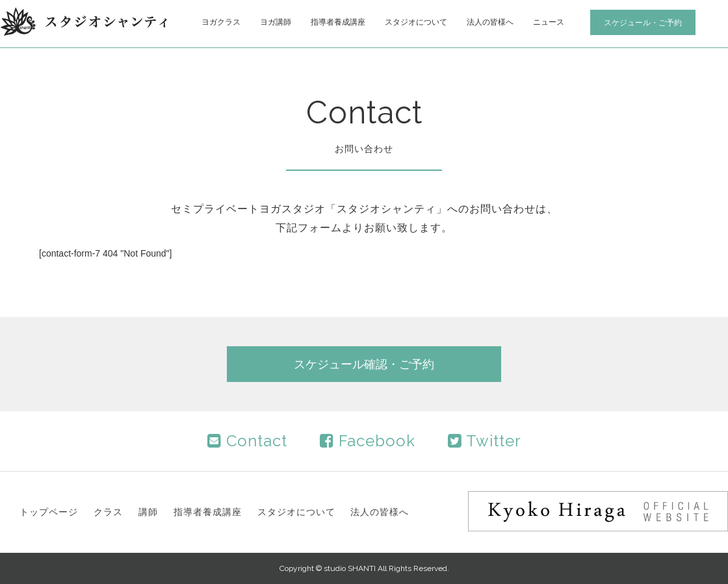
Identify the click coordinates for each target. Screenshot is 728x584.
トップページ (49, 512)
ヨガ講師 (276, 22)
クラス (108, 512)
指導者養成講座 (338, 22)
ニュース (549, 22)
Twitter (485, 441)
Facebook (368, 441)
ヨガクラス (221, 22)
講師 (148, 512)
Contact (247, 441)
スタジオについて (416, 22)
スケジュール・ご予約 (643, 23)
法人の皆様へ (490, 22)
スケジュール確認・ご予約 (364, 364)
